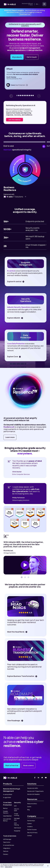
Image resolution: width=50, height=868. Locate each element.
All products (17, 57)
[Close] (48, 866)
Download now (25, 14)
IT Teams (31, 5)
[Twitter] (42, 778)
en (38, 4)
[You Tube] (46, 778)
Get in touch (32, 57)
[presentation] (11, 96)
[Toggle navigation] (44, 4)
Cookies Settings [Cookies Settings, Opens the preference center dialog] (8, 867)
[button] (17, 95)
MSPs (29, 4)
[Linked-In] (39, 778)
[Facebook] (35, 778)
